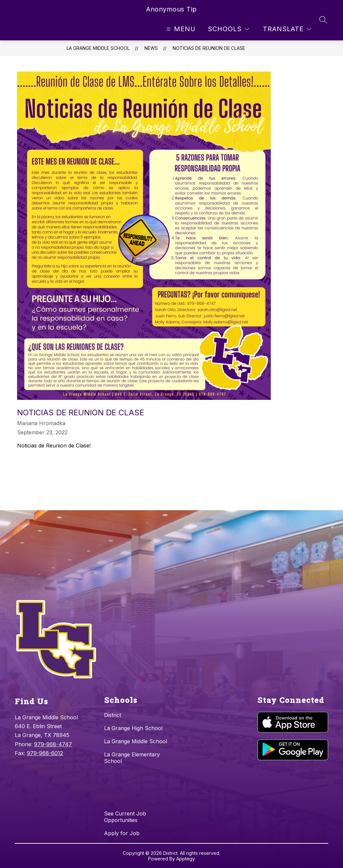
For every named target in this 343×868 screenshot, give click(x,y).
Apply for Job (122, 833)
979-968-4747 (53, 744)
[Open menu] (180, 29)
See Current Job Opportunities (125, 817)
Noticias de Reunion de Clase (209, 48)
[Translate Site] (287, 29)
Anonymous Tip (171, 9)
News (151, 48)
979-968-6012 (45, 753)
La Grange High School (133, 728)
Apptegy (186, 859)
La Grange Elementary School (132, 758)
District (113, 715)
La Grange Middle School (98, 48)
